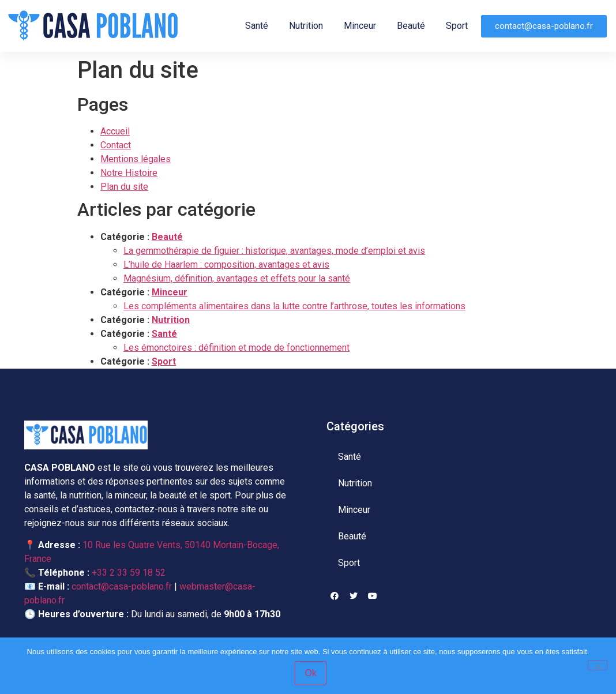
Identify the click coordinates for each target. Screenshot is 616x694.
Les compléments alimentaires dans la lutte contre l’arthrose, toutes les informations (294, 306)
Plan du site (124, 187)
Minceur (360, 26)
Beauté (411, 26)
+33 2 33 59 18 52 (129, 573)
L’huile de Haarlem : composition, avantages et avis (226, 265)
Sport (457, 26)
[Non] (598, 665)
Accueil (115, 131)
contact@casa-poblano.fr (122, 586)
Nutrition (306, 26)
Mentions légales (136, 159)
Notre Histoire (129, 173)
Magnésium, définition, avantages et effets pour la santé (237, 278)
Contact (116, 145)
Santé (257, 26)
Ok (311, 673)
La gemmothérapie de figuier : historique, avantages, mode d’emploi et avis (274, 251)
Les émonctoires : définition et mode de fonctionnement (236, 348)
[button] (544, 26)
